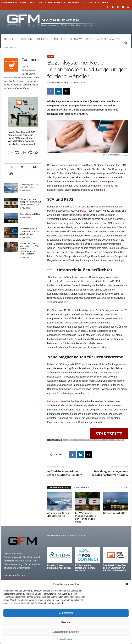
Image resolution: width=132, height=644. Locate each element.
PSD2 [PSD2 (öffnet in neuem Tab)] (83, 211)
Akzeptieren (66, 613)
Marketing (59, 39)
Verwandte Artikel (59, 487)
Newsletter (36, 2)
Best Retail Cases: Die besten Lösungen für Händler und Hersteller (115, 568)
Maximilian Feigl (60, 82)
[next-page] (126, 487)
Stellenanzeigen (91, 2)
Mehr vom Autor (82, 487)
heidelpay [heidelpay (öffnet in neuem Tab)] (108, 186)
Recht (108, 440)
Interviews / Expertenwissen (88, 39)
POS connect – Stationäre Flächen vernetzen (85, 568)
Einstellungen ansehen (66, 632)
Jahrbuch (10, 48)
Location (26, 39)
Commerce (42, 39)
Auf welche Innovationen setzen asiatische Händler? (65, 473)
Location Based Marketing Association (59, 567)
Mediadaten (73, 2)
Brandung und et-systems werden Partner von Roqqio (110, 473)
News (51, 56)
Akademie (115, 39)
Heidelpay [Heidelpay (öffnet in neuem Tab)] (53, 401)
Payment (99, 440)
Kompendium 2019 (84, 440)
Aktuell (10, 39)
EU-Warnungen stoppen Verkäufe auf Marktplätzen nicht (86, 517)
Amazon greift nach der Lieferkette (59, 514)
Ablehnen (66, 622)
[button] (127, 584)
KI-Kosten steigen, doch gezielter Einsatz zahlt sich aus (31, 231)
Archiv (105, 2)
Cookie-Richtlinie (64, 639)
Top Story (118, 440)
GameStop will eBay (115, 513)
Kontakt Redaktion (55, 2)
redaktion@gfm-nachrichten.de (19, 579)
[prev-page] (122, 487)
